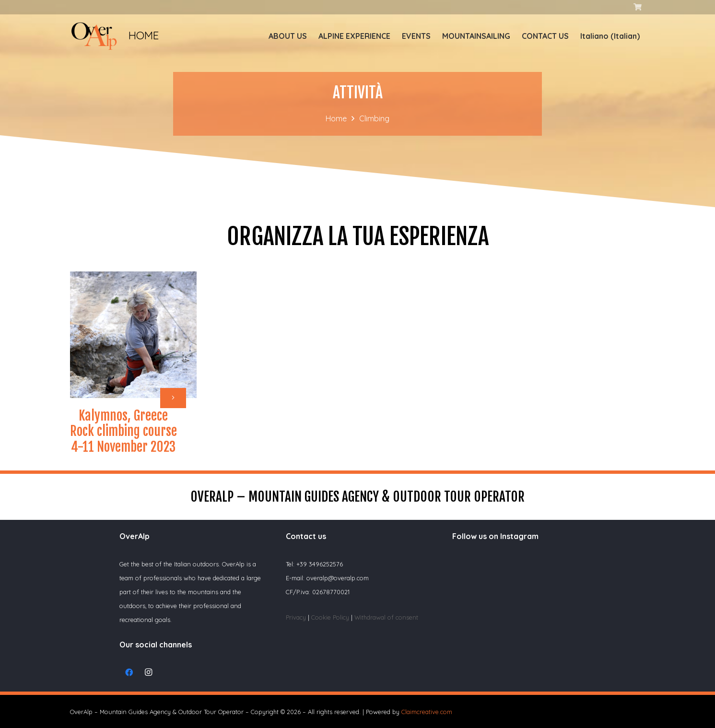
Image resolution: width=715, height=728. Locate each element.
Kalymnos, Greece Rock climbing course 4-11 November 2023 (123, 431)
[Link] (94, 36)
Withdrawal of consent (386, 617)
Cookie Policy (331, 617)
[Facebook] (129, 672)
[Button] (173, 398)
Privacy (296, 617)
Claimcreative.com (427, 712)
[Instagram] (148, 672)
